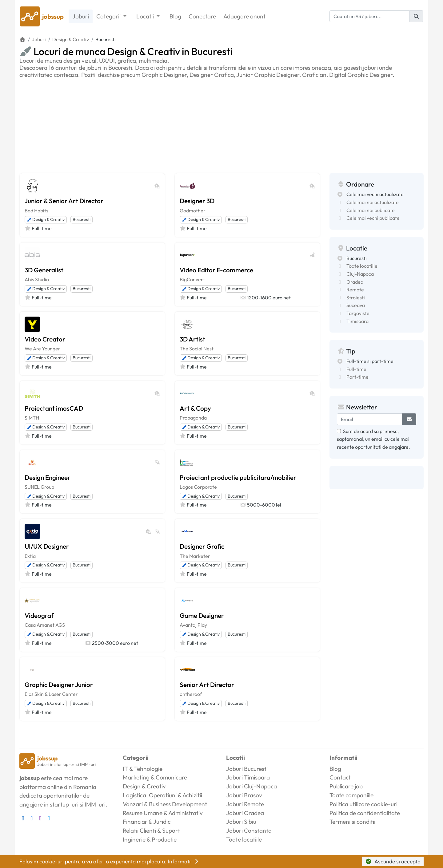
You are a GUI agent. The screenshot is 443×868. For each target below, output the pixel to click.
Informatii (184, 861)
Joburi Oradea (245, 813)
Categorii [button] (109, 16)
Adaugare (244, 16)
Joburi (81, 16)
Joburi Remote (245, 804)
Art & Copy (195, 408)
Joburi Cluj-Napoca (251, 786)
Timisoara (357, 321)
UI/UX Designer (47, 546)
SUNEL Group (39, 487)
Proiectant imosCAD (54, 408)
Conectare (202, 16)
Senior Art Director (207, 685)
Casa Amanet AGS (45, 625)
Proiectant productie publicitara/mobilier (238, 477)
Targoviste (358, 313)
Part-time (357, 377)
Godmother (193, 211)
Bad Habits (36, 211)
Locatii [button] (146, 16)
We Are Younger (42, 349)
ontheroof (191, 694)
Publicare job (346, 786)
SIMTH (32, 418)
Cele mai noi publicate (371, 210)
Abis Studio (37, 279)
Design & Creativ (46, 219)
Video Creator (45, 339)
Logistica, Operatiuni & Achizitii (162, 795)
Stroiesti (356, 298)
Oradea (355, 282)
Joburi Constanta (249, 831)
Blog (175, 16)
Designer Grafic (202, 546)
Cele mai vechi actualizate (375, 194)
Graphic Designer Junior (59, 685)
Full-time (356, 369)
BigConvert (192, 279)
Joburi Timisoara (248, 777)
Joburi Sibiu (241, 822)
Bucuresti (82, 219)
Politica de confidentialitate (365, 813)
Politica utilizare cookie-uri (363, 804)
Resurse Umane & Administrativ (163, 813)
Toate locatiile (362, 266)
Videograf (39, 615)
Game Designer (202, 615)
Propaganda (193, 418)
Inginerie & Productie (150, 839)
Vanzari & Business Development (165, 804)
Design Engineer (48, 477)
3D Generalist (44, 270)
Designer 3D (197, 201)
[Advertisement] (221, 124)
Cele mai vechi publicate (373, 218)
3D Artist (192, 339)
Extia (30, 556)
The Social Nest (197, 349)
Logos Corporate (198, 487)
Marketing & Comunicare (155, 777)
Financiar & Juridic (147, 822)
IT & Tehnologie (143, 769)
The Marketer (195, 556)
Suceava (356, 305)
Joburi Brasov (244, 795)
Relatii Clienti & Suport (151, 831)
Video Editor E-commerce (216, 270)
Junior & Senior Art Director (64, 201)
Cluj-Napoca (360, 274)
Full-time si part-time (370, 361)
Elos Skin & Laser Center (51, 694)
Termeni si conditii (352, 822)
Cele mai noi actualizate (373, 202)
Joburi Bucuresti (247, 769)
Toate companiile (351, 795)
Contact (340, 777)
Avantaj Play (193, 625)
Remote (355, 290)
